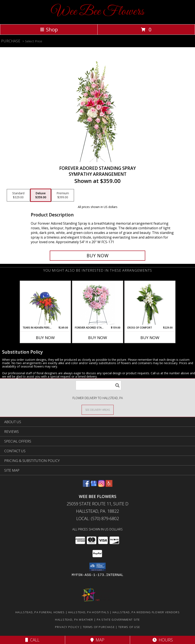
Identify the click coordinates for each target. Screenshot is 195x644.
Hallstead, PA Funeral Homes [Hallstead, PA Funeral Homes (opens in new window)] (40, 612)
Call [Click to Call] (32, 640)
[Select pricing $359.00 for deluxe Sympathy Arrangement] (41, 195)
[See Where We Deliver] (98, 410)
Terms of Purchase (99, 627)
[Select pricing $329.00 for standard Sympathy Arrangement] (18, 195)
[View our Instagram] (101, 485)
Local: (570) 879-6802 (98, 519)
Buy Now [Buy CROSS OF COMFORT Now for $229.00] (150, 338)
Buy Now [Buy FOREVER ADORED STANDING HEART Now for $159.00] (98, 338)
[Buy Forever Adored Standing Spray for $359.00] (97, 256)
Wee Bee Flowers (97, 12)
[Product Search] (98, 385)
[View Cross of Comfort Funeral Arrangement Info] (150, 303)
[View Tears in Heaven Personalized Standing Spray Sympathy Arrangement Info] (45, 303)
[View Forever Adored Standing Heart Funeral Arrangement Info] (97, 303)
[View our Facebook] (86, 485)
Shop (49, 29)
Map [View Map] (97, 640)
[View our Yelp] (109, 485)
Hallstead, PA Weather (74, 620)
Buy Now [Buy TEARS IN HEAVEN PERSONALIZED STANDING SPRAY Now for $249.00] (45, 338)
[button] (97, 567)
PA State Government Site (118, 620)
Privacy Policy (67, 627)
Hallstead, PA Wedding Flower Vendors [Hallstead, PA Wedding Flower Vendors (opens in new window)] (146, 612)
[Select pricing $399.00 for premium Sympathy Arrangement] (63, 195)
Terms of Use (129, 627)
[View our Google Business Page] (94, 485)
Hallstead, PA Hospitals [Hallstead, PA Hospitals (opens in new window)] (89, 612)
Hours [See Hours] (163, 640)
